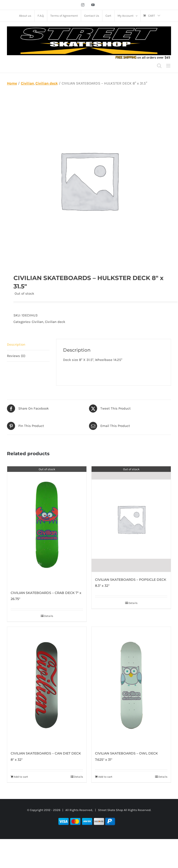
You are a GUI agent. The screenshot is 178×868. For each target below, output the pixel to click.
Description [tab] (16, 344)
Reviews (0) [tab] (16, 356)
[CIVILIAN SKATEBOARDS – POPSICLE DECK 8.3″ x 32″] (131, 519)
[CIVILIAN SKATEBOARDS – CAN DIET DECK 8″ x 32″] (47, 686)
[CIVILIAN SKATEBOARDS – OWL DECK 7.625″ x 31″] (131, 686)
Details (49, 616)
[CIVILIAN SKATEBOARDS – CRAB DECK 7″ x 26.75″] (47, 526)
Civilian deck (55, 322)
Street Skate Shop (111, 810)
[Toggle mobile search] (159, 66)
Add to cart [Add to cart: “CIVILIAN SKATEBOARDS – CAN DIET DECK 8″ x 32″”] (21, 777)
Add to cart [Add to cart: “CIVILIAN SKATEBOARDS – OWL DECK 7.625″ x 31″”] (105, 777)
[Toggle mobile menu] (169, 66)
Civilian (38, 322)
